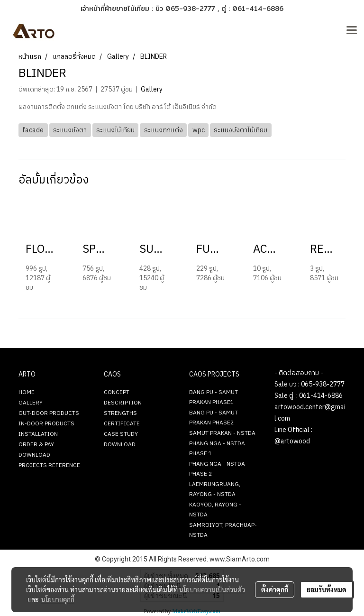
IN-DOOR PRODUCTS (46, 424)
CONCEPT (117, 392)
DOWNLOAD (34, 455)
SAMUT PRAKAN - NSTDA (222, 433)
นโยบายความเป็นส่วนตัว (212, 589)
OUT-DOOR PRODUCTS (49, 413)
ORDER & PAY (36, 445)
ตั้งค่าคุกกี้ (275, 589)
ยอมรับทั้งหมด (327, 589)
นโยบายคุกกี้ (58, 599)
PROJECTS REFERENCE (49, 465)
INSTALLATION (38, 434)
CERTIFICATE (122, 424)
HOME (27, 392)
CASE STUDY (121, 434)
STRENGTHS (120, 413)
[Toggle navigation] (352, 31)
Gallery (152, 89)
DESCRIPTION (123, 403)
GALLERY (31, 403)
